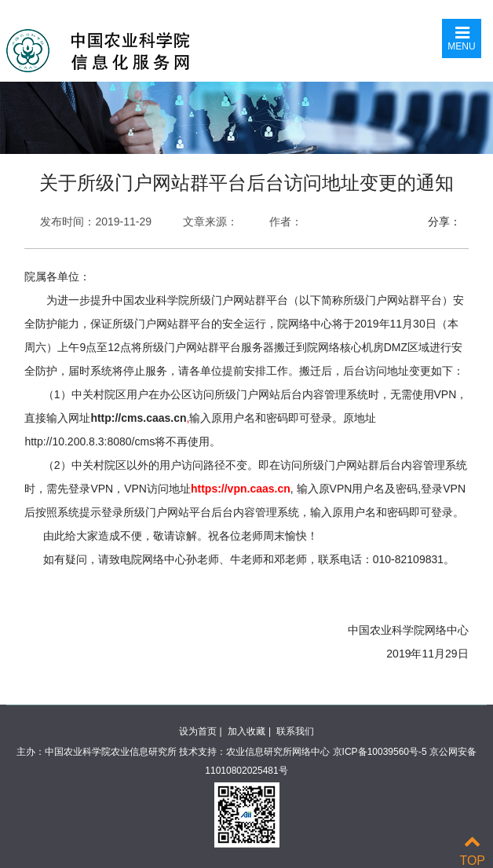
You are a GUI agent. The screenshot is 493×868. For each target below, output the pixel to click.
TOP (472, 851)
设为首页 (198, 731)
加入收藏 (246, 731)
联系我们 (295, 731)
